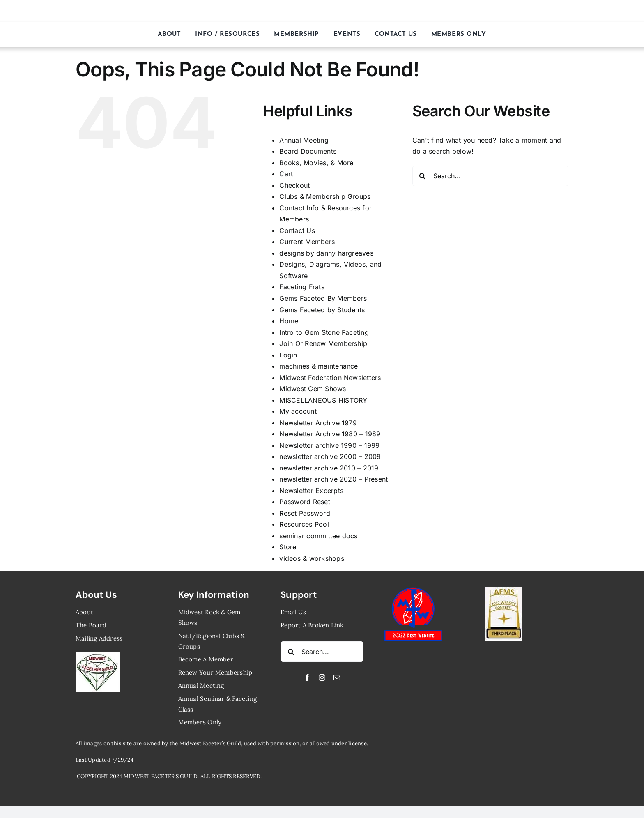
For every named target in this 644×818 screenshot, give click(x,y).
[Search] (423, 176)
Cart (286, 174)
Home (289, 321)
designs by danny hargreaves (326, 253)
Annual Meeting (304, 140)
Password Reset (305, 502)
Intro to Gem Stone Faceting (324, 332)
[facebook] (307, 677)
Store (288, 547)
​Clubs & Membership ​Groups (325, 196)
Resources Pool (304, 524)
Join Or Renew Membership (323, 343)
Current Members (307, 242)
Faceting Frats (302, 287)
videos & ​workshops (312, 558)
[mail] (337, 677)
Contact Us (297, 230)
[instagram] (322, 677)
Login (288, 355)
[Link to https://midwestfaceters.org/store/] (598, 11)
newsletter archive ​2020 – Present (333, 479)
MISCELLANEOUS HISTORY (323, 400)
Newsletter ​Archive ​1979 (318, 423)
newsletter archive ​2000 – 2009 (330, 456)
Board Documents (308, 151)
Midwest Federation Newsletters (330, 378)
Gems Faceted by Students (322, 310)
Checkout (294, 185)
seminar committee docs (318, 536)
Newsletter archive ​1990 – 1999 (329, 445)
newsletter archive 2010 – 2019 (329, 468)
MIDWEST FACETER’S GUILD (322, 11)
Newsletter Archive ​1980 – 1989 (330, 434)
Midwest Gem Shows (313, 389)
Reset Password (305, 513)
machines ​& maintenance (319, 366)
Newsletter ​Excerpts (311, 491)
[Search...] (490, 176)
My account (298, 411)
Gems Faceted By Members (323, 298)
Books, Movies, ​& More (316, 163)
